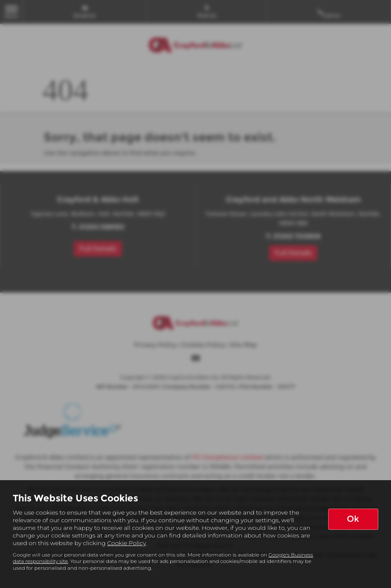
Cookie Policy (126, 543)
